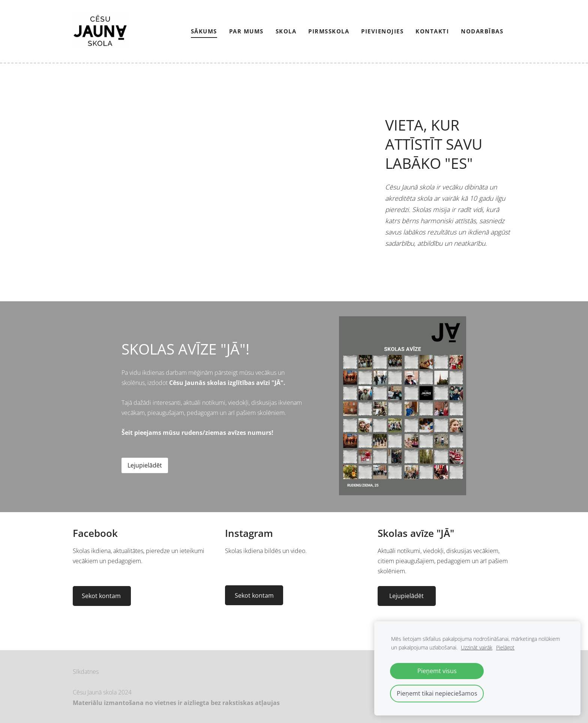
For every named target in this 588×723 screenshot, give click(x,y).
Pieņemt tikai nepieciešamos (437, 693)
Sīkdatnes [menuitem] (86, 672)
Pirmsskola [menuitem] (329, 31)
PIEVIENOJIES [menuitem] (382, 31)
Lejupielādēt (145, 465)
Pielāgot (505, 647)
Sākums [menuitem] (204, 31)
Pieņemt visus (437, 671)
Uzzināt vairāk (477, 647)
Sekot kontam (102, 596)
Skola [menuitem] (286, 31)
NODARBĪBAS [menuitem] (482, 31)
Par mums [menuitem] (246, 31)
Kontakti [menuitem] (432, 31)
